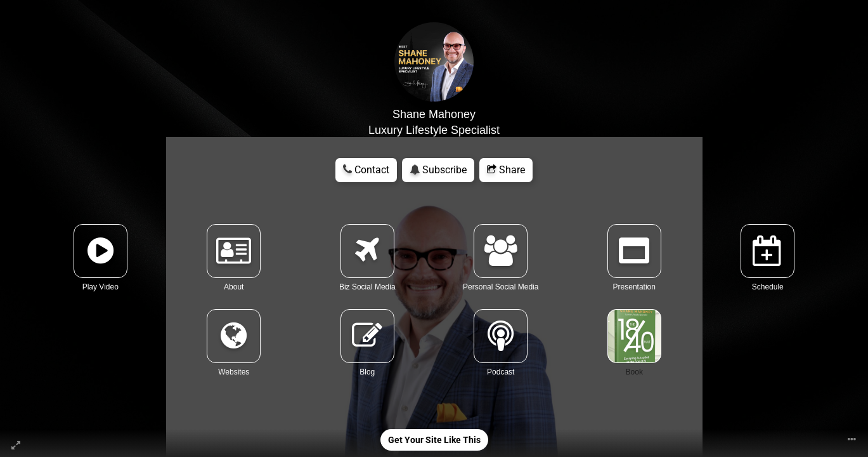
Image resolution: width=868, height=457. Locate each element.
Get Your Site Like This (434, 440)
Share (506, 170)
